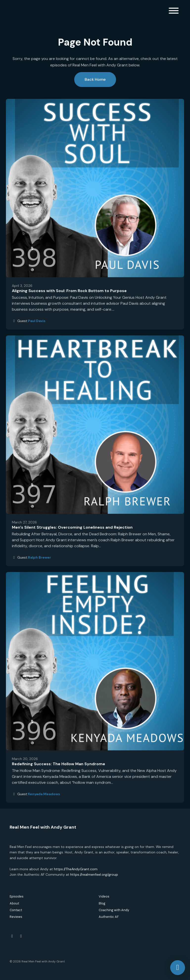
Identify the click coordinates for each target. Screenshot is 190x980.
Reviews (16, 917)
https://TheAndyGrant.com (76, 869)
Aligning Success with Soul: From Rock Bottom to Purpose (69, 291)
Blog (102, 903)
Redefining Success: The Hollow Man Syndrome (59, 764)
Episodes (17, 896)
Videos (104, 896)
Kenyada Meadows (44, 794)
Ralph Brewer (39, 557)
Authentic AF (109, 917)
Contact (16, 910)
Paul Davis (37, 321)
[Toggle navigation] (174, 12)
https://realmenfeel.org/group (94, 874)
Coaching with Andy (114, 910)
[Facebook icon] (12, 936)
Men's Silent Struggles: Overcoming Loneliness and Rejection (72, 527)
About (14, 903)
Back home (95, 79)
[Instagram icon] (21, 936)
